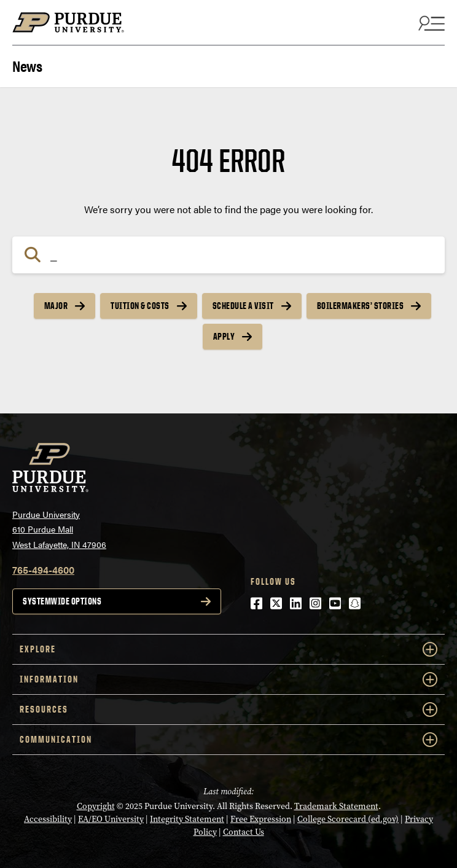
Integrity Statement (187, 819)
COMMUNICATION (228, 740)
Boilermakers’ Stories (361, 306)
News (27, 65)
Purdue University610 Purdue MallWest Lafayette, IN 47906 (59, 529)
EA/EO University (111, 819)
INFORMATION (228, 679)
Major (56, 306)
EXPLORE (228, 649)
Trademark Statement (336, 806)
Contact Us (244, 832)
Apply (224, 336)
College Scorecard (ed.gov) (348, 819)
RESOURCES (228, 710)
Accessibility (48, 819)
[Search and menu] (430, 23)
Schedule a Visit (243, 306)
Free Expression (261, 819)
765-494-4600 (43, 570)
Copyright (96, 806)
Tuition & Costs (140, 306)
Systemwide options (62, 601)
